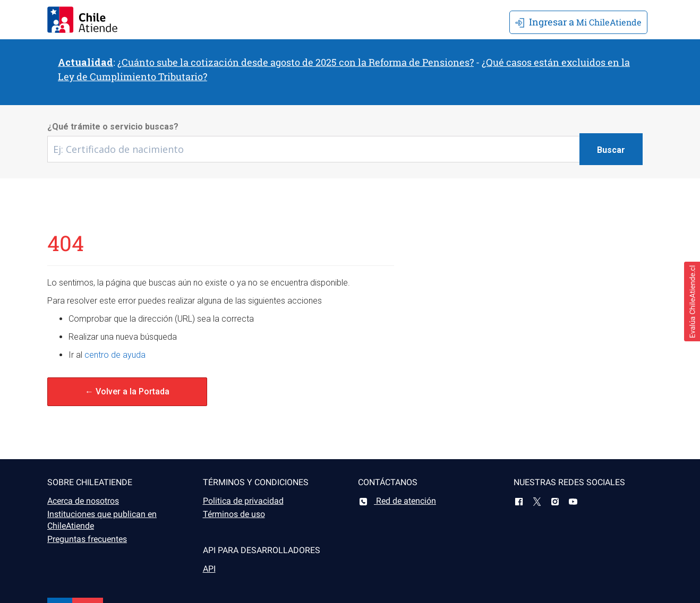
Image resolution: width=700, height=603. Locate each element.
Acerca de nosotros (83, 501)
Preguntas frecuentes (87, 539)
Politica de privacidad (243, 501)
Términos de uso (234, 514)
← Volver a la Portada (127, 391)
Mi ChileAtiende (578, 22)
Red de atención (397, 501)
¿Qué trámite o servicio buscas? (113, 127)
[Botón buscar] (611, 149)
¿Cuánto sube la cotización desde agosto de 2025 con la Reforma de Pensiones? (296, 62)
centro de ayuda (115, 355)
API (209, 569)
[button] (692, 301)
